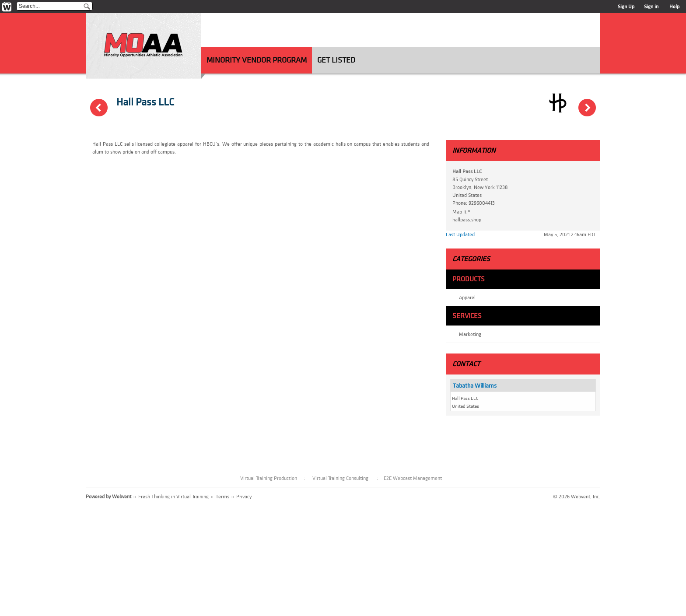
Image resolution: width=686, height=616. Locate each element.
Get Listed (336, 60)
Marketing (470, 334)
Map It (464, 211)
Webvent (122, 497)
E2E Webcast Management (413, 478)
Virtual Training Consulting (340, 478)
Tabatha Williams (475, 386)
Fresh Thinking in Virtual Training (173, 497)
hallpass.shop (467, 220)
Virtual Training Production (269, 478)
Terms (222, 497)
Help (674, 7)
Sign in (651, 7)
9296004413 (482, 203)
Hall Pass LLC (145, 102)
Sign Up (626, 7)
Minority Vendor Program (257, 60)
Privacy (244, 497)
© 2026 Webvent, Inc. (577, 497)
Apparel (467, 297)
